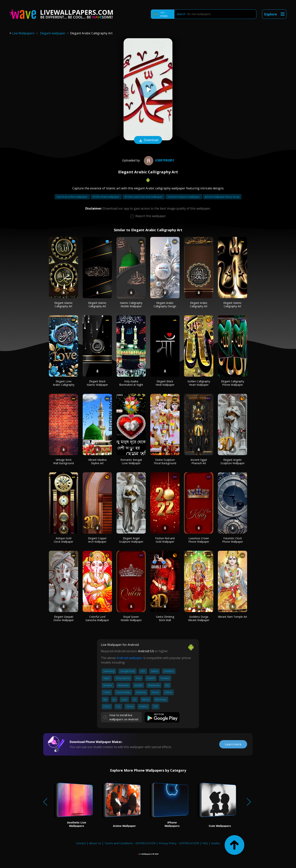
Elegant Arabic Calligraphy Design (165, 305)
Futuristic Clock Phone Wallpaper (233, 540)
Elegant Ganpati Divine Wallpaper (64, 618)
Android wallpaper (130, 658)
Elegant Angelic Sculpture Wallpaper (233, 461)
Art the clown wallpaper (106, 197)
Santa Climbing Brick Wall (165, 618)
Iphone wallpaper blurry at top (222, 197)
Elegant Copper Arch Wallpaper (97, 540)
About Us (95, 843)
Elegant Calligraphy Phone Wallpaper (233, 383)
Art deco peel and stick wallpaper (144, 197)
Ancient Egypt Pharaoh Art (199, 461)
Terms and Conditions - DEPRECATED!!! (130, 843)
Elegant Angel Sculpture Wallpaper (131, 540)
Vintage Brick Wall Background (64, 461)
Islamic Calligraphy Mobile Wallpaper (131, 305)
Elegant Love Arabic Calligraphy (64, 383)
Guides (216, 843)
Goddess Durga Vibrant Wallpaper (199, 618)
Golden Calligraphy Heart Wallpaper (199, 383)
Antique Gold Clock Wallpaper (64, 540)
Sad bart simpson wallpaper (184, 197)
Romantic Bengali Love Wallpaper (131, 461)
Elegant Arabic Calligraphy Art (199, 305)
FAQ (205, 843)
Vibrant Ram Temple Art (232, 617)
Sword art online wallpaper (72, 197)
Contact (81, 843)
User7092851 (159, 160)
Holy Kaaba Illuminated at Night (131, 383)
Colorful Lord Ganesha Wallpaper (97, 618)
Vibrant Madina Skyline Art (97, 461)
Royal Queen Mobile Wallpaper (131, 618)
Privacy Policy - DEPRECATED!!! (179, 843)
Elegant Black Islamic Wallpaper (97, 383)
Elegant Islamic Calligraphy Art (64, 305)
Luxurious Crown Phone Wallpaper (199, 540)
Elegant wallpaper (53, 33)
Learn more (233, 744)
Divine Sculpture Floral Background (165, 461)
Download (148, 140)
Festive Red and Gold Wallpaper (165, 540)
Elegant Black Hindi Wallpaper (165, 383)
